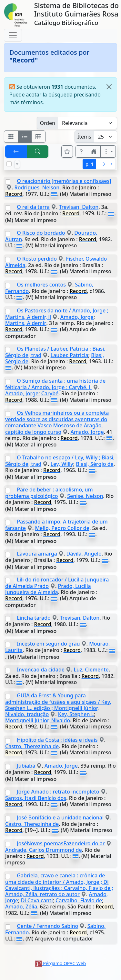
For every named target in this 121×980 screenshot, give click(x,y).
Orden (47, 123)
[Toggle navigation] (13, 35)
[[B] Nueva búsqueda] (38, 152)
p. (89, 164)
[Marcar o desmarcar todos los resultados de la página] (9, 164)
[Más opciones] (108, 152)
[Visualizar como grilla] (38, 137)
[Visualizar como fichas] (11, 137)
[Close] (109, 87)
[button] (81, 152)
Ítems (84, 137)
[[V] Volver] (16, 152)
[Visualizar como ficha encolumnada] (25, 137)
